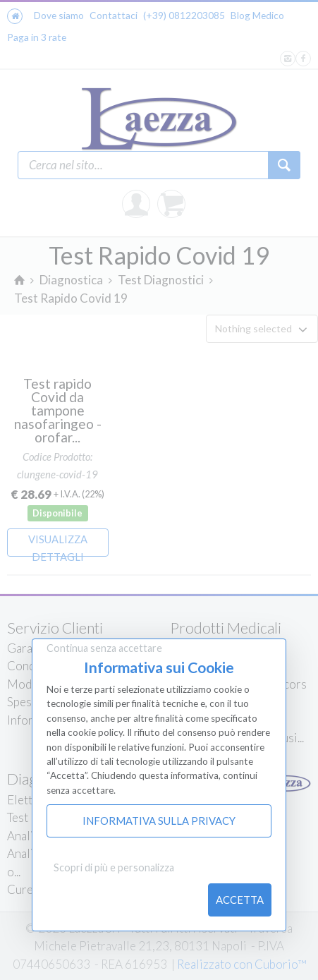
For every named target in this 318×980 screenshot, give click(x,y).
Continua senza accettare (104, 648)
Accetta (240, 900)
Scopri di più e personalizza (114, 867)
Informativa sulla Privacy (159, 821)
